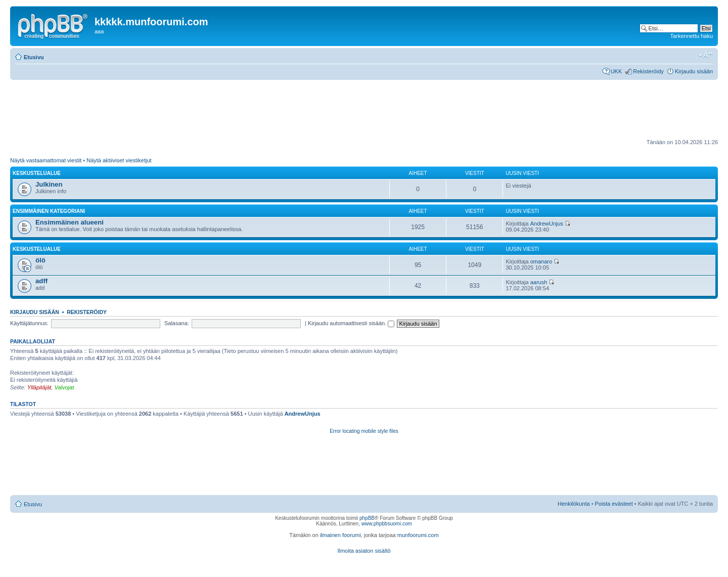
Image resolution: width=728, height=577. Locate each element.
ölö (40, 260)
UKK (617, 71)
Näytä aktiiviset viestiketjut (119, 160)
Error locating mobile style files (364, 431)
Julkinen (49, 184)
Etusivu (34, 57)
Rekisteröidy (648, 71)
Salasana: (177, 323)
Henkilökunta (574, 504)
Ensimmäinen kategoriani (49, 211)
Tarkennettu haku (692, 36)
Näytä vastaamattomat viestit (46, 160)
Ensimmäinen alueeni (70, 222)
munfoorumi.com (418, 535)
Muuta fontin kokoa (706, 55)
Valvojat (64, 387)
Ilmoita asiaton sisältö (364, 551)
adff (41, 281)
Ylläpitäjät (39, 387)
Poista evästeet (614, 504)
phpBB (367, 518)
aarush (539, 282)
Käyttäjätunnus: (29, 323)
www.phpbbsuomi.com (387, 524)
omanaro (541, 261)
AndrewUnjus (547, 224)
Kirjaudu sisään (694, 71)
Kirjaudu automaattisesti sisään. (351, 323)
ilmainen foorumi (340, 535)
